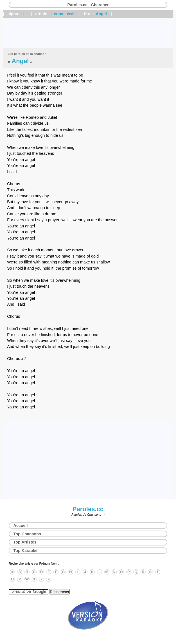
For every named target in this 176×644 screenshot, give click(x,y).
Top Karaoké (26, 551)
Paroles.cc (88, 509)
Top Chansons (27, 534)
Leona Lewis (64, 14)
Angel (101, 14)
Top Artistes (25, 542)
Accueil (21, 526)
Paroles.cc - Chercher (88, 5)
